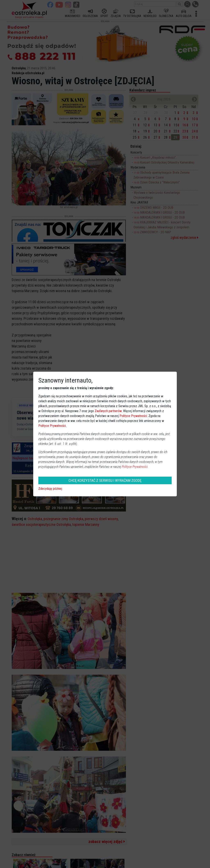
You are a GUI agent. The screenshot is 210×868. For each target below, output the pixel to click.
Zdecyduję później (50, 489)
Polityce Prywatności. (135, 467)
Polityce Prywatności (133, 416)
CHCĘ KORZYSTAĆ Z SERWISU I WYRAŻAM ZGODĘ (105, 480)
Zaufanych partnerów (108, 411)
